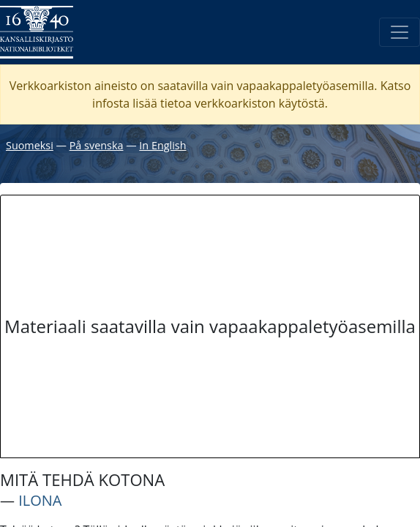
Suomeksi (30, 145)
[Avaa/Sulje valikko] (400, 32)
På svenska (97, 145)
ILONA (40, 500)
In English (162, 145)
